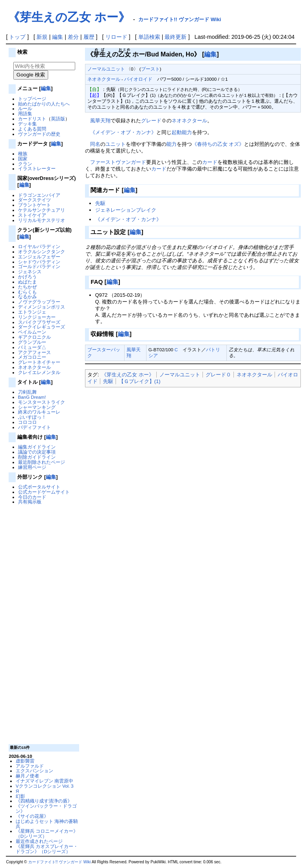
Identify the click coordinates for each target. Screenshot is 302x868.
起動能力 (182, 132)
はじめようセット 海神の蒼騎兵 (47, 824)
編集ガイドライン (37, 447)
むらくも (27, 292)
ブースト (150, 69)
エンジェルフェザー (39, 257)
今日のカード (32, 497)
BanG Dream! (32, 397)
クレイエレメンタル (39, 372)
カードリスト (32, 119)
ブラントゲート (34, 205)
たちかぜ (27, 287)
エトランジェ (32, 312)
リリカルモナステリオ (42, 220)
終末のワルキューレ (39, 412)
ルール (25, 108)
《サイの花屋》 (32, 816)
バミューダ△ (32, 347)
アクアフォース (34, 352)
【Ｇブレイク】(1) (140, 381)
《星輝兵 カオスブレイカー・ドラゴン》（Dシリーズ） (47, 849)
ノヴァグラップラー (39, 302)
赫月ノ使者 (27, 776)
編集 (58, 37)
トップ (17, 37)
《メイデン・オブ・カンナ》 (123, 132)
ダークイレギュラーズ (42, 327)
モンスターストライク (42, 402)
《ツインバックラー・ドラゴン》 (46, 808)
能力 (172, 144)
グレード (151, 121)
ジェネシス (30, 271)
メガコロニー (32, 357)
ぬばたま (27, 282)
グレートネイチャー (39, 362)
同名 (95, 144)
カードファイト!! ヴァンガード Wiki (180, 19)
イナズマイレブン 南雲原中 (44, 781)
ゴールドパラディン (39, 266)
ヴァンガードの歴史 (39, 134)
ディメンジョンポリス (42, 307)
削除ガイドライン (37, 457)
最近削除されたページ (42, 462)
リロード (116, 37)
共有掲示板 (30, 502)
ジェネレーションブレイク (126, 210)
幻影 (20, 796)
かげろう (27, 277)
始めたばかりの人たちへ (44, 104)
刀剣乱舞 (27, 392)
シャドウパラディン (39, 262)
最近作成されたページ (39, 841)
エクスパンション (34, 771)
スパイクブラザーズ (39, 322)
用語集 (25, 113)
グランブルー (32, 342)
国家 (23, 159)
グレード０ (218, 375)
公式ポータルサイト (39, 487)
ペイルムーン (32, 332)
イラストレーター (37, 168)
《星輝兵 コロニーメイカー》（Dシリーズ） (47, 833)
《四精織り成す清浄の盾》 (44, 801)
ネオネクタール (34, 367)
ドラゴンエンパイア (39, 195)
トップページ (32, 99)
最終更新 (175, 37)
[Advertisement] (43, 624)
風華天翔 (100, 121)
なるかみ (27, 297)
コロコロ (27, 422)
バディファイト (34, 427)
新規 (42, 37)
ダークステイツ (34, 200)
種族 (23, 153)
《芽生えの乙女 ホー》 (69, 17)
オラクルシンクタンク (42, 252)
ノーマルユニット (106, 69)
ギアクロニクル (34, 337)
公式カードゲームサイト (44, 492)
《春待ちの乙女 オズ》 (218, 144)
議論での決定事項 (37, 452)
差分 (73, 37)
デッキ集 (27, 124)
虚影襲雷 (25, 761)
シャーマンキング (37, 407)
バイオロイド (138, 79)
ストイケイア (32, 215)
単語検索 (149, 37)
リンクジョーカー (37, 317)
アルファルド (30, 766)
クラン (25, 164)
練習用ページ (32, 467)
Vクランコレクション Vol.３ (45, 786)
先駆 (100, 203)
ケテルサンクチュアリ (42, 210)
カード (210, 162)
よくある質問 (32, 129)
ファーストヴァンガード (118, 162)
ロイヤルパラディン (39, 246)
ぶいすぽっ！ (32, 417)
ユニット (116, 144)
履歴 (89, 37)
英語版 (58, 119)
